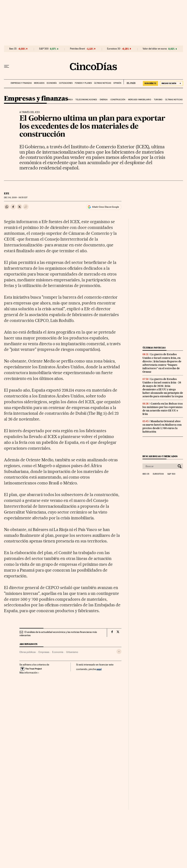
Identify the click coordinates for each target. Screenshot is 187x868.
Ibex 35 (13, 49)
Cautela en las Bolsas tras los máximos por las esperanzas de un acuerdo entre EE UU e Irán (163, 409)
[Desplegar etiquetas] (119, 652)
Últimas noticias (103, 83)
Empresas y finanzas (21, 83)
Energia (104, 100)
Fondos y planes (83, 83)
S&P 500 (44, 49)
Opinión (117, 83)
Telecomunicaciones (86, 100)
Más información (29, 673)
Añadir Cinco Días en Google (105, 207)
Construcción (118, 100)
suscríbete (150, 83)
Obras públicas (28, 652)
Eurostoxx (158, 474)
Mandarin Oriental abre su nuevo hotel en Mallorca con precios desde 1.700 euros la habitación (162, 426)
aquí (99, 669)
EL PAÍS (129, 82)
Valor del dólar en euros (155, 49)
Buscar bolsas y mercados (160, 456)
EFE (7, 193)
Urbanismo (72, 652)
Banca (69, 100)
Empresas (44, 652)
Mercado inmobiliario (140, 100)
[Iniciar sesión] (171, 83)
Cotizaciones (66, 83)
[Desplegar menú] (7, 66)
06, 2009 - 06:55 (16, 198)
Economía (52, 83)
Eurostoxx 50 (114, 49)
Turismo (158, 100)
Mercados (39, 83)
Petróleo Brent (77, 49)
